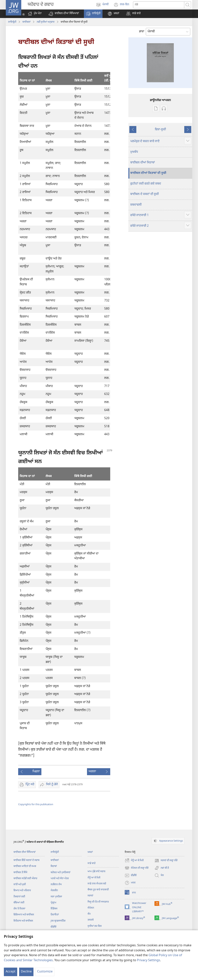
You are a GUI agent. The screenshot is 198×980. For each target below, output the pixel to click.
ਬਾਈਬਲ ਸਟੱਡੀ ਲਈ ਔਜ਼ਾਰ (25, 878)
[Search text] (159, 5)
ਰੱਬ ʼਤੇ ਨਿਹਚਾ (19, 909)
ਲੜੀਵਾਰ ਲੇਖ (56, 884)
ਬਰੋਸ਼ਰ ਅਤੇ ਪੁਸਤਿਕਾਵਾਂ (61, 872)
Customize (45, 972)
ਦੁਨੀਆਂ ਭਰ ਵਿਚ (95, 926)
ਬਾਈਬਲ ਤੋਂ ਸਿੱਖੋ (20, 872)
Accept (11, 972)
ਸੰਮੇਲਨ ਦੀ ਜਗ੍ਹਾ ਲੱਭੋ (137, 868)
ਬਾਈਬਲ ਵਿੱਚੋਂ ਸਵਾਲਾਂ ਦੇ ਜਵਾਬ (26, 860)
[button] (64, 14)
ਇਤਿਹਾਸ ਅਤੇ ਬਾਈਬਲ (23, 921)
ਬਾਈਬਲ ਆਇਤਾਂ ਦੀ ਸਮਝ (25, 866)
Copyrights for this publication (36, 805)
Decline (26, 972)
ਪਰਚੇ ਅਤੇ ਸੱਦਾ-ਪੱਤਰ (60, 878)
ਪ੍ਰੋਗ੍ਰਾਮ (53, 903)
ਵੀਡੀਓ (54, 927)
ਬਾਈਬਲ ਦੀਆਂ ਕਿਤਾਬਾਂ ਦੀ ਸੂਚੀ (148, 173)
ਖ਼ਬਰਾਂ (90, 852)
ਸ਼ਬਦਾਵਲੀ (136, 205)
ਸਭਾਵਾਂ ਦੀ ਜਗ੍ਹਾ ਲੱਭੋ (166, 861)
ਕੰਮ (89, 914)
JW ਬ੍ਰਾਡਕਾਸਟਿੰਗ (58, 921)
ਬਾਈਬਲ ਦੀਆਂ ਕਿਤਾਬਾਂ (143, 163)
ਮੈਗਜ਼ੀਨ (54, 890)
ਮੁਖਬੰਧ (134, 152)
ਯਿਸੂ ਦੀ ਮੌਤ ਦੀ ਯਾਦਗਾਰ (98, 902)
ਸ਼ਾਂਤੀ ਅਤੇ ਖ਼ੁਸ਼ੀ (20, 884)
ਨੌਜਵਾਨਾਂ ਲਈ (19, 897)
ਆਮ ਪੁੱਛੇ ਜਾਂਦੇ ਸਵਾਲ (96, 871)
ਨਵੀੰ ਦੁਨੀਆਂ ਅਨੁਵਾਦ (46, 22)
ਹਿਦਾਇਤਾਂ (55, 915)
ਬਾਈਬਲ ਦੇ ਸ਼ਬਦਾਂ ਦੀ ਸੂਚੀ (145, 194)
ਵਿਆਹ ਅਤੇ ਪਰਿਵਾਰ (22, 890)
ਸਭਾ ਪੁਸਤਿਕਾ (56, 897)
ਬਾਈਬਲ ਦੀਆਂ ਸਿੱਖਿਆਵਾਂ (25, 852)
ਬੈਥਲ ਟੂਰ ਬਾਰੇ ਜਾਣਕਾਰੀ (98, 890)
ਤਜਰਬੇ (91, 920)
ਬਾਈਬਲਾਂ (26, 22)
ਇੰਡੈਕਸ (54, 909)
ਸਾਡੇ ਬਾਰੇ (92, 863)
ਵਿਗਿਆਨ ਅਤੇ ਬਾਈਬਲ (24, 915)
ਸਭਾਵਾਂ (90, 896)
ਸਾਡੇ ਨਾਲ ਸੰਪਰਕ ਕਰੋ (97, 884)
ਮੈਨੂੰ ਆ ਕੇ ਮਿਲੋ (94, 878)
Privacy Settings (148, 961)
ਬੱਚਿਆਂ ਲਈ (19, 903)
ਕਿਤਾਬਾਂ (54, 866)
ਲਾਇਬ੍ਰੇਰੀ (12, 22)
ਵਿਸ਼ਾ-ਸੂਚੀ (160, 130)
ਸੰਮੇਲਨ (91, 908)
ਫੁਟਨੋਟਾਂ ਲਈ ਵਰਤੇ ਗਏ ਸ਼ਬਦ (146, 184)
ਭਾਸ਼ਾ (142, 32)
